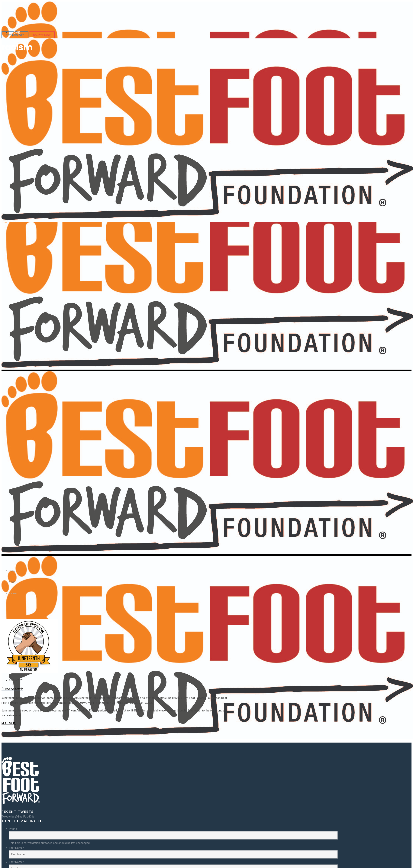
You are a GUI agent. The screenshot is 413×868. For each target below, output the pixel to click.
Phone (13, 829)
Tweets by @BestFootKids (18, 817)
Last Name (16, 862)
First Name (16, 848)
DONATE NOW (42, 35)
